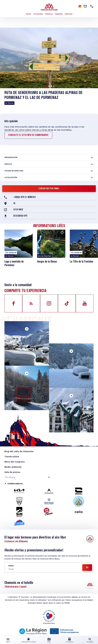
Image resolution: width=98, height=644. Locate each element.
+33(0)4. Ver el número (25, 197)
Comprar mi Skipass (16, 541)
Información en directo (29, 642)
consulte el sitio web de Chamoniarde (28, 135)
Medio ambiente (13, 467)
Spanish (80, 6)
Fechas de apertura (14, 171)
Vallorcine (68, 14)
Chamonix (49, 14)
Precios (8, 164)
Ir (14, 204)
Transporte (69, 642)
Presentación (11, 157)
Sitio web (18, 210)
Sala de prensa (12, 472)
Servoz (28, 14)
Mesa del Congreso (15, 462)
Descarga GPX (20, 216)
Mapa (49, 642)
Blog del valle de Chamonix (19, 451)
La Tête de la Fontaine (81, 262)
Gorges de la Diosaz (47, 262)
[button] (47, 86)
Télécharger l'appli (15, 586)
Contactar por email (49, 189)
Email (11, 566)
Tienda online (12, 457)
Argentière (59, 14)
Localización (11, 177)
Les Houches (38, 14)
